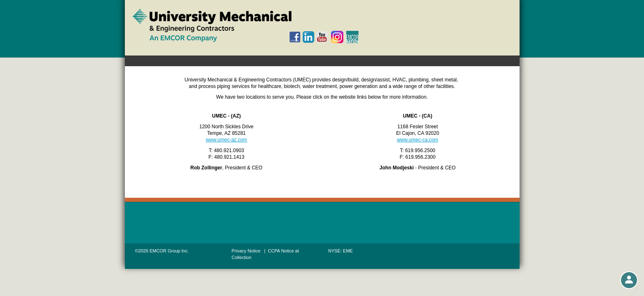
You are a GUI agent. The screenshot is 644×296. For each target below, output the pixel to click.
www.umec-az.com (227, 140)
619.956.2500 (420, 150)
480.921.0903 (229, 150)
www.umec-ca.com (417, 140)
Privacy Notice (246, 251)
